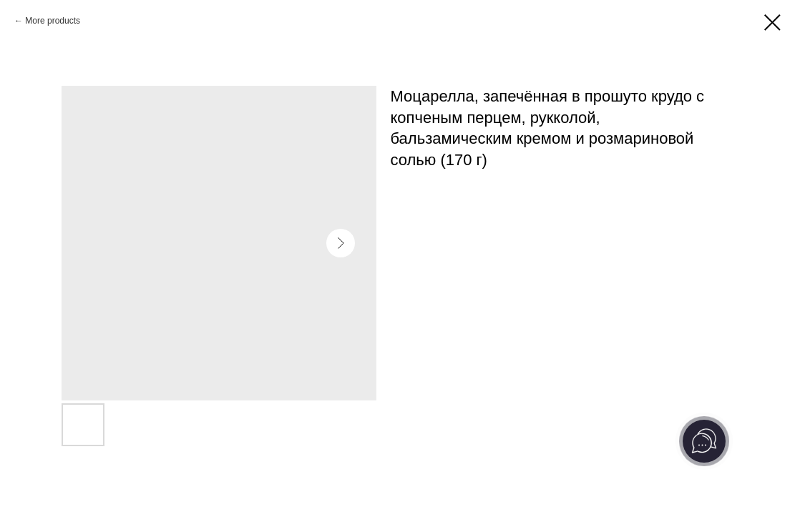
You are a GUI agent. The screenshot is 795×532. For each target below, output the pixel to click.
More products (53, 21)
